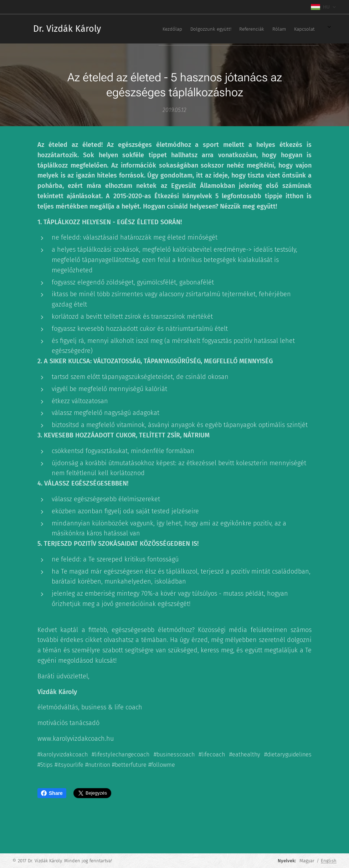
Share (52, 793)
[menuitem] (227, 29)
